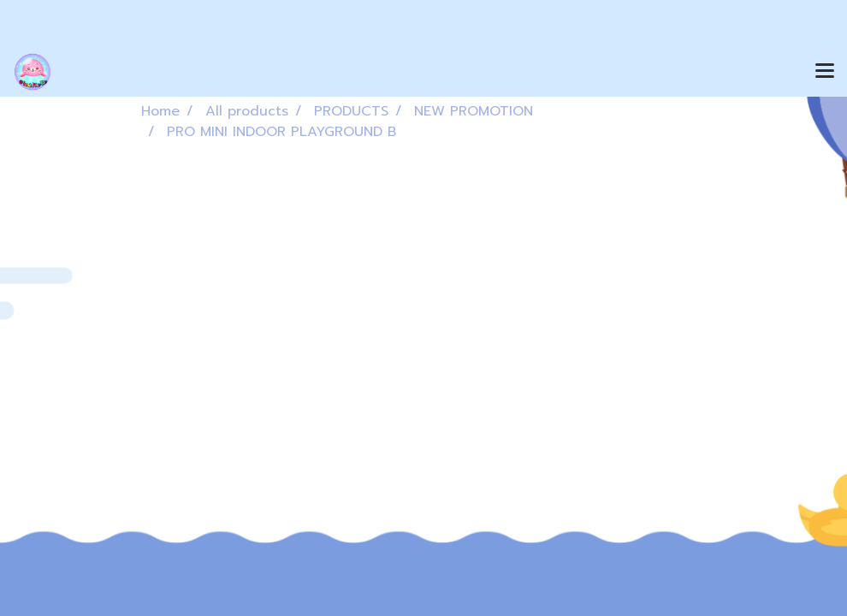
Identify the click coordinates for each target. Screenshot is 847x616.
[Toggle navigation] (825, 72)
